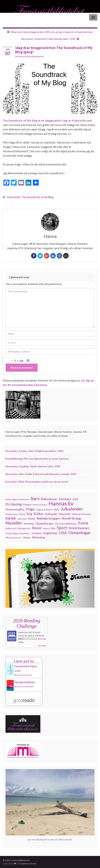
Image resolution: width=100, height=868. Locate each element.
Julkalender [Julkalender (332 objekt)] (72, 509)
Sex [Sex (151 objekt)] (53, 528)
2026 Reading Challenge (27, 623)
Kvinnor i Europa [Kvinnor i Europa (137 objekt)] (81, 514)
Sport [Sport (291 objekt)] (62, 528)
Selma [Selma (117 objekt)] (46, 528)
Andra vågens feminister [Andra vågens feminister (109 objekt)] (17, 499)
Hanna (21, 56)
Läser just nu (24, 661)
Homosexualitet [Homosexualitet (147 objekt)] (15, 509)
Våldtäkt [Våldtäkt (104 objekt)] (27, 538)
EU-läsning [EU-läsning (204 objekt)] (14, 504)
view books (42, 646)
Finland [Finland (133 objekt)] (27, 504)
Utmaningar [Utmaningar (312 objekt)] (80, 533)
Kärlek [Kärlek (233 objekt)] (11, 518)
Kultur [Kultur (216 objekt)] (38, 514)
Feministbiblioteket (15, 17)
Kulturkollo (14, 197)
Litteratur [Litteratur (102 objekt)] (22, 519)
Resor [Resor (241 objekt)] (37, 528)
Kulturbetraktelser (35, 56)
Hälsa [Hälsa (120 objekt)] (56, 510)
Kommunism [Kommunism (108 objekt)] (11, 514)
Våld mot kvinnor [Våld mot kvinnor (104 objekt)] (13, 538)
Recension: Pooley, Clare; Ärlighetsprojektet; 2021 (35, 451)
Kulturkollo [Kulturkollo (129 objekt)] (65, 514)
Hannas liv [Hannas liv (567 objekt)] (61, 503)
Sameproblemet (25, 682)
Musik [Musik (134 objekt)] (32, 519)
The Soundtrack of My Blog (37, 197)
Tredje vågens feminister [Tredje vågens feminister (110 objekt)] (18, 533)
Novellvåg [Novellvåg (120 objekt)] (29, 524)
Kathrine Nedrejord (25, 686)
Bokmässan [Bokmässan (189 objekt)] (49, 499)
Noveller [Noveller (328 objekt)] (14, 523)
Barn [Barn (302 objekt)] (35, 499)
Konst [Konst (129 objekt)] (22, 514)
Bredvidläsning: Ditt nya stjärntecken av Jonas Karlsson (37, 459)
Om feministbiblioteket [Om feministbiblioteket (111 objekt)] (66, 524)
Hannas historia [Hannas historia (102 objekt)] (40, 505)
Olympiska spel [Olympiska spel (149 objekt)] (44, 523)
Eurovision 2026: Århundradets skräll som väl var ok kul (37, 482)
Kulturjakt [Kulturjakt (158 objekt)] (51, 514)
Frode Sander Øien (25, 675)
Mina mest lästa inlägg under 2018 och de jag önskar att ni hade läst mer (52, 32)
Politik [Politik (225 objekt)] (83, 523)
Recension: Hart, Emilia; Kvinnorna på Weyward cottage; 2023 (41, 474)
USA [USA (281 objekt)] (63, 533)
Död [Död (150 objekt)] (75, 499)
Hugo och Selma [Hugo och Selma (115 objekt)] (44, 510)
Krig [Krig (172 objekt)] (29, 514)
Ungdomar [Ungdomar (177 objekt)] (50, 533)
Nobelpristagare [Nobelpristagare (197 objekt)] (48, 518)
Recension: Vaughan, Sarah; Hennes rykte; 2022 (33, 466)
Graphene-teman (28, 864)
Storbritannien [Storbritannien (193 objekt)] (79, 528)
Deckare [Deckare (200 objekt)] (65, 499)
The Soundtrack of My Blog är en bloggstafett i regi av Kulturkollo (44, 120)
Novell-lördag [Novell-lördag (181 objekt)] (71, 518)
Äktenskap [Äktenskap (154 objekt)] (39, 537)
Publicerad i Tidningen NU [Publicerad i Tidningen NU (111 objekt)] (18, 528)
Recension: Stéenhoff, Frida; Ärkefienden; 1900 (48, 39)
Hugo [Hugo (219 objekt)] (30, 509)
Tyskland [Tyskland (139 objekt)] (36, 533)
